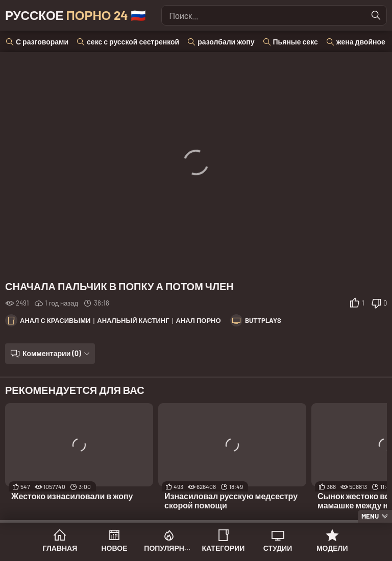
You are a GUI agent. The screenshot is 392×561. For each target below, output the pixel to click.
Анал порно (199, 320)
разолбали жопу (226, 42)
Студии (278, 548)
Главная (60, 548)
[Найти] (376, 15)
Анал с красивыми (55, 320)
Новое (115, 548)
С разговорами (42, 42)
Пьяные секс (296, 42)
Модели (332, 548)
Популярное (169, 548)
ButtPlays (263, 320)
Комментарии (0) (52, 353)
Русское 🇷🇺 (76, 15)
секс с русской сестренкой (133, 42)
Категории (223, 548)
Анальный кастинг (133, 320)
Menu (370, 516)
